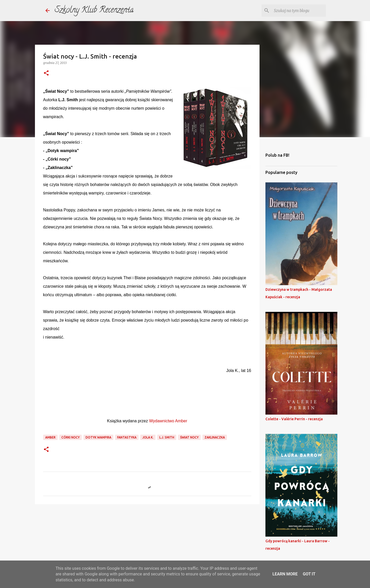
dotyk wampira (98, 437)
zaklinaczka (215, 437)
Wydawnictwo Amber (168, 421)
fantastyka (127, 437)
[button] (46, 73)
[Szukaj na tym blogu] (299, 11)
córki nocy (71, 437)
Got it (309, 574)
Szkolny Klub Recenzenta (94, 11)
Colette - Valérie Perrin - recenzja (294, 419)
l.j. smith (167, 437)
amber (50, 437)
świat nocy (189, 437)
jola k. (148, 437)
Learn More (285, 574)
